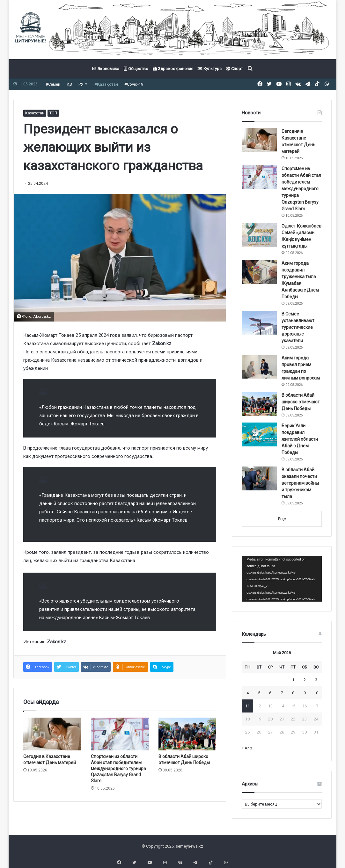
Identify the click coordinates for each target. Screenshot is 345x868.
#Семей (53, 84)
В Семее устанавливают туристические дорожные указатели (298, 327)
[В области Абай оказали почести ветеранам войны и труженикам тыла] (259, 478)
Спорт (235, 69)
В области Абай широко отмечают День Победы (301, 402)
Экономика (106, 69)
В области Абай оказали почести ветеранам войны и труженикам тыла (300, 483)
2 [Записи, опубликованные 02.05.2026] (305, 680)
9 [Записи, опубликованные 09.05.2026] (305, 693)
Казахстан (35, 113)
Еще (282, 519)
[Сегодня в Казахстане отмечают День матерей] (52, 734)
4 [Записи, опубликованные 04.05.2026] (248, 693)
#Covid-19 (134, 84)
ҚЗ (69, 84)
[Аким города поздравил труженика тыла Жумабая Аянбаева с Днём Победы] (259, 272)
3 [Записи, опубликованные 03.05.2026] (316, 680)
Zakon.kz (162, 344)
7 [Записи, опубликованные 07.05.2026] (282, 693)
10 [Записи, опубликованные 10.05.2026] (316, 693)
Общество (136, 69)
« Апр (247, 748)
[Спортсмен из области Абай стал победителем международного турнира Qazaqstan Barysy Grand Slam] (120, 734)
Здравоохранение (173, 69)
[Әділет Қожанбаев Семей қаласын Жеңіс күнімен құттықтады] (259, 235)
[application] (282, 579)
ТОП (53, 113)
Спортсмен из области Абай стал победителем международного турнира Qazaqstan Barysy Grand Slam (118, 769)
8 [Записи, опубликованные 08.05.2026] (293, 693)
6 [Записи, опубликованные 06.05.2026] (270, 693)
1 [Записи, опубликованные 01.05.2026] (293, 680)
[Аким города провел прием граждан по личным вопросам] (259, 367)
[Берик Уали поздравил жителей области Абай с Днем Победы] (259, 434)
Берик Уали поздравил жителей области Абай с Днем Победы (300, 439)
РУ (81, 84)
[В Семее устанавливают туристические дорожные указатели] (259, 323)
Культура (210, 69)
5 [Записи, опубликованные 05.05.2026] (259, 693)
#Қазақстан (106, 84)
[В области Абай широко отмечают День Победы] (187, 734)
